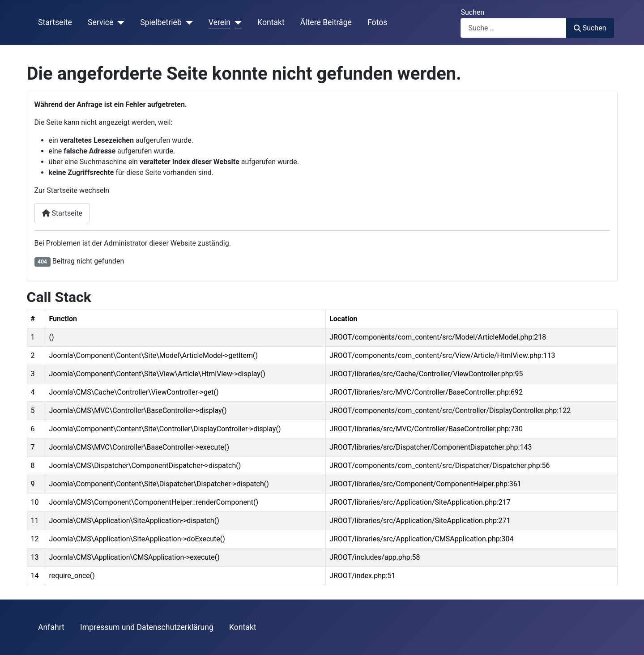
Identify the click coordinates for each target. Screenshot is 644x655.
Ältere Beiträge (326, 22)
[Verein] (236, 22)
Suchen (472, 12)
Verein (220, 22)
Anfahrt (51, 627)
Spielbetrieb (161, 22)
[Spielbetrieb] (187, 22)
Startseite (55, 22)
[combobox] (514, 28)
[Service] (119, 22)
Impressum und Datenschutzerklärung (147, 627)
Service (100, 22)
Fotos (377, 22)
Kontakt (271, 22)
